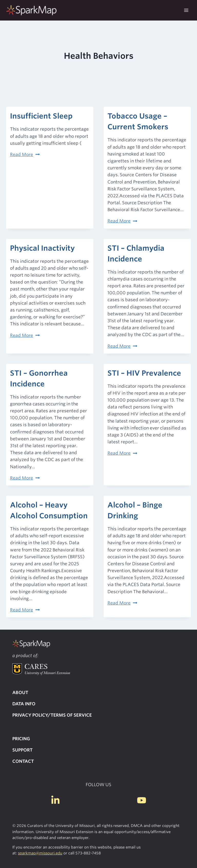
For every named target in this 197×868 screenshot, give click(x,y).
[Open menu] (186, 10)
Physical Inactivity (42, 248)
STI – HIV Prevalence (144, 373)
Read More (25, 154)
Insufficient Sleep (41, 116)
